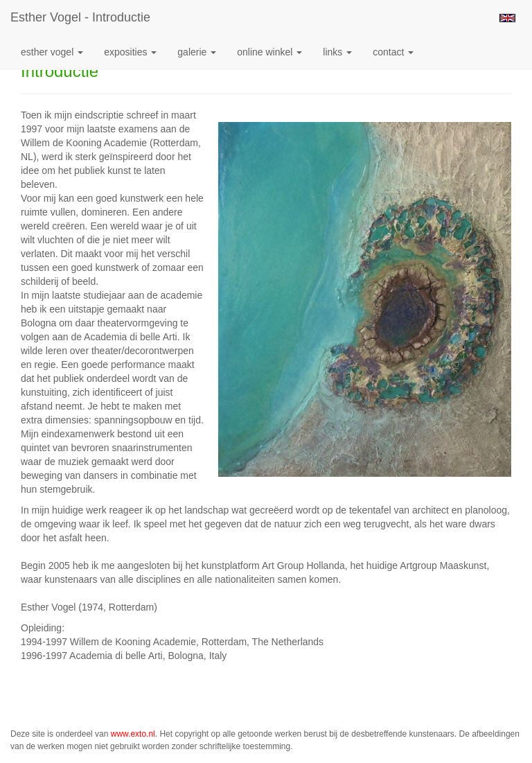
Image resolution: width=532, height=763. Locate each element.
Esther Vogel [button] (52, 52)
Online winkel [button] (269, 52)
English (507, 18)
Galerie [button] (197, 52)
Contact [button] (393, 52)
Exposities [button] (130, 52)
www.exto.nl (133, 734)
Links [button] (337, 52)
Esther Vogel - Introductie (80, 17)
